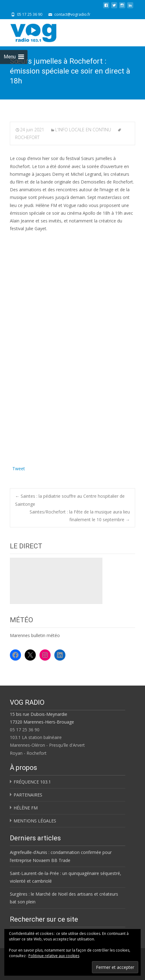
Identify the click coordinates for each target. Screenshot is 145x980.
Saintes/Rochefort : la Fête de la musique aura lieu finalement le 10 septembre (80, 516)
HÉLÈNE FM (26, 808)
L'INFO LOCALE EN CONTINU (83, 130)
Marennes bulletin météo (35, 635)
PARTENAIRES (28, 795)
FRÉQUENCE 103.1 (32, 782)
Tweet (19, 468)
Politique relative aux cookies (54, 956)
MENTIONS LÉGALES (35, 821)
